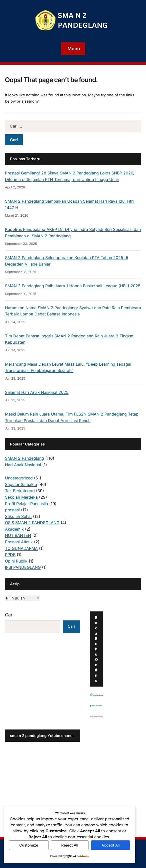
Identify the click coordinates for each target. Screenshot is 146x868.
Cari (9, 615)
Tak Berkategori (20, 491)
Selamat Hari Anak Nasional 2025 (37, 392)
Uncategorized (19, 478)
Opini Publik (16, 561)
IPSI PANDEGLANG (23, 567)
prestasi (12, 510)
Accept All (111, 845)
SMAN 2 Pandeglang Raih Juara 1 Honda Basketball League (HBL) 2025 (73, 286)
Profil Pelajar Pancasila (26, 504)
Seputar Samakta (21, 484)
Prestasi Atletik (19, 542)
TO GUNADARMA (21, 548)
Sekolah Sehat (18, 516)
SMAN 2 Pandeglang (24, 458)
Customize (29, 845)
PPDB (10, 555)
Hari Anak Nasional (23, 465)
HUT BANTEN (18, 535)
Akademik (14, 529)
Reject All (70, 845)
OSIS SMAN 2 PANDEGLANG (32, 523)
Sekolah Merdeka (21, 497)
